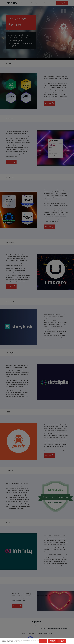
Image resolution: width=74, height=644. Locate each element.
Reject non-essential (52, 641)
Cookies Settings (43, 641)
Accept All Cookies (62, 641)
